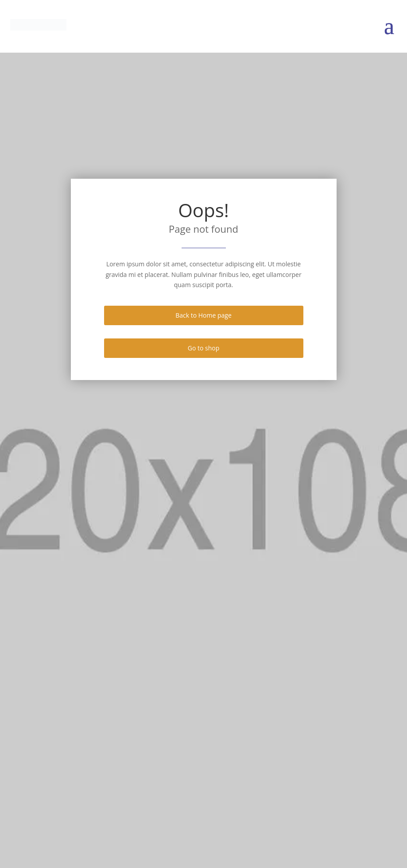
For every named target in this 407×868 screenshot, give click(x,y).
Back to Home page (203, 315)
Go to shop (204, 348)
